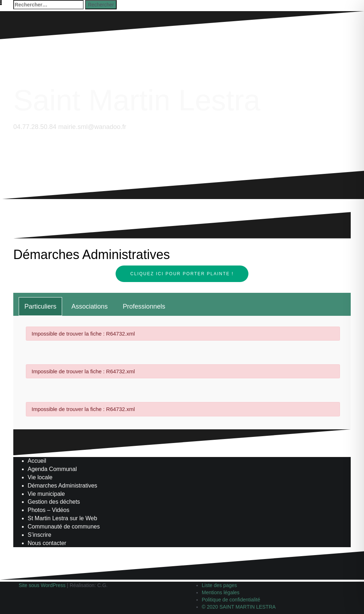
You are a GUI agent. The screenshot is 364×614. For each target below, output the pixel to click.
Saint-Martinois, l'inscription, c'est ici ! (55, 213)
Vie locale (40, 477)
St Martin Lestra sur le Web (62, 518)
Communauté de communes (64, 527)
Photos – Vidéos (48, 510)
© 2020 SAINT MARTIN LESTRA (239, 607)
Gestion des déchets (54, 502)
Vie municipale (46, 494)
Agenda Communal (52, 469)
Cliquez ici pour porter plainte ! (182, 274)
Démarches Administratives (62, 486)
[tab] (40, 306)
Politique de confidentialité (231, 600)
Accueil (37, 461)
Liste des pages (219, 585)
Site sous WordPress (42, 585)
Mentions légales (221, 592)
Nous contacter (47, 543)
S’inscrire (39, 535)
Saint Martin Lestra (137, 100)
